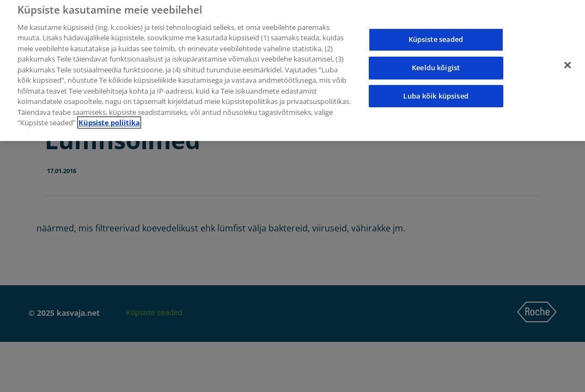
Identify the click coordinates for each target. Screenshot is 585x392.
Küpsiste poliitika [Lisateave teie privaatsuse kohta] (109, 120)
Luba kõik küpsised (435, 94)
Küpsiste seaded (436, 37)
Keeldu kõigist (436, 65)
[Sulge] (568, 63)
